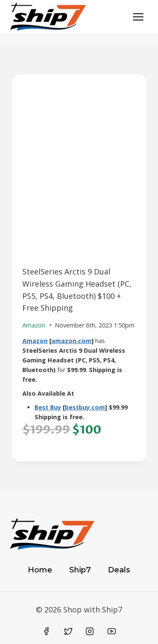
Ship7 (80, 570)
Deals (119, 570)
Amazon (35, 341)
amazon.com (71, 341)
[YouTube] (112, 631)
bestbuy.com (85, 407)
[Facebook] (47, 631)
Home (40, 570)
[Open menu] (138, 17)
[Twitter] (68, 631)
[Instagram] (90, 631)
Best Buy (48, 407)
